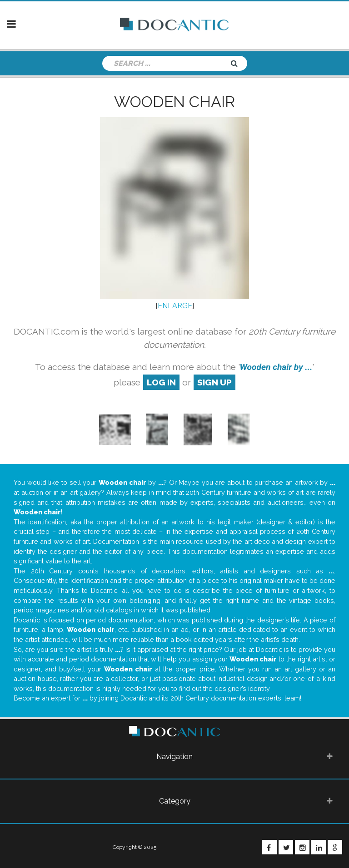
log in (161, 382)
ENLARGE (175, 306)
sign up (214, 382)
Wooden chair (174, 102)
